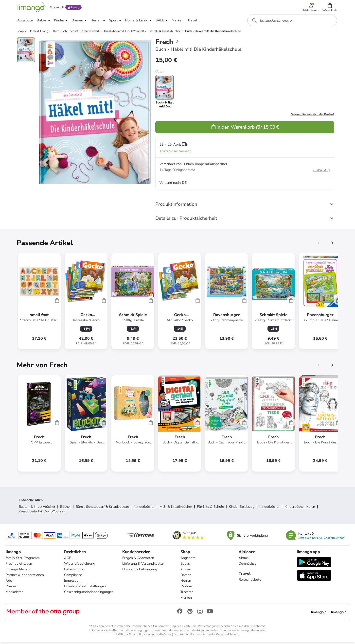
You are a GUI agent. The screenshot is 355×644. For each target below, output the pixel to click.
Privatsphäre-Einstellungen (85, 588)
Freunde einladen (19, 565)
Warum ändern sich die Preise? (313, 116)
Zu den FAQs (321, 171)
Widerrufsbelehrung (80, 565)
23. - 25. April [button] (170, 146)
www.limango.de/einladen (249, 632)
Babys (185, 565)
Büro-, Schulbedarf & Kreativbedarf (103, 508)
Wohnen (187, 588)
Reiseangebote (250, 581)
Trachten (187, 594)
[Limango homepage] (31, 8)
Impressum (73, 582)
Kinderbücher (144, 508)
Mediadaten (15, 594)
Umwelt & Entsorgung (140, 571)
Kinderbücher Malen (300, 508)
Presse (11, 588)
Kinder (185, 571)
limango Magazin (19, 571)
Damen (186, 577)
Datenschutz (74, 571)
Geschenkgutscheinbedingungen (89, 594)
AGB (68, 560)
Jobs (9, 582)
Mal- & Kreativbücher (176, 508)
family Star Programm (23, 560)
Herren (186, 582)
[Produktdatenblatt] (39, 303)
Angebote (188, 560)
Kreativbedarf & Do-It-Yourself (42, 513)
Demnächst (247, 565)
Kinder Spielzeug (242, 508)
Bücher (65, 508)
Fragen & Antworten (138, 560)
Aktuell (244, 560)
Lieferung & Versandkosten (143, 565)
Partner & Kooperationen (25, 577)
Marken (186, 599)
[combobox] (292, 22)
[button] (330, 8)
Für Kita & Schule (210, 508)
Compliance (73, 577)
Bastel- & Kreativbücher (37, 508)
